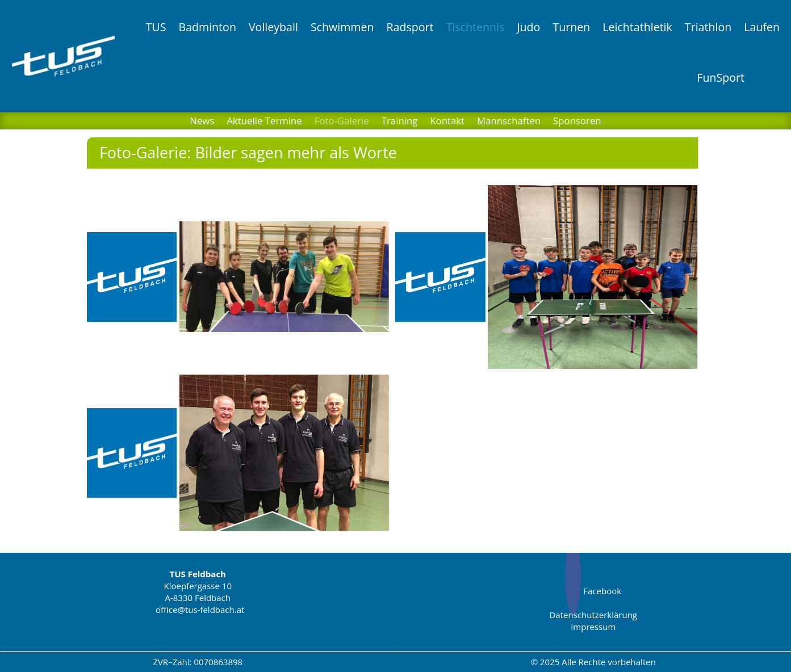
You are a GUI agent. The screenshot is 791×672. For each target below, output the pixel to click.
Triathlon (708, 27)
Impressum (593, 627)
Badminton (207, 27)
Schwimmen (342, 27)
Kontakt (447, 122)
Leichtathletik (637, 27)
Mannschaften (509, 122)
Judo (528, 27)
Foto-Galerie (342, 122)
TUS (156, 27)
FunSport (721, 77)
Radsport (410, 27)
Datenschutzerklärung (593, 615)
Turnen (571, 27)
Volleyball (273, 27)
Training (400, 122)
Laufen (762, 27)
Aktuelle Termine (264, 122)
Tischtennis (476, 27)
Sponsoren (577, 122)
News (202, 122)
